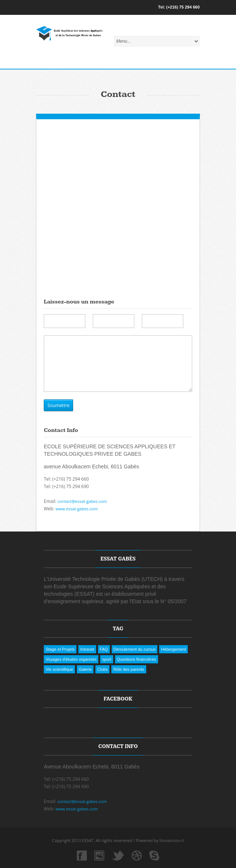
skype (154, 856)
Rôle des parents (129, 669)
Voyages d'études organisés (71, 659)
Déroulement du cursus (135, 649)
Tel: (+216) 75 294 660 (179, 7)
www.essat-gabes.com (76, 509)
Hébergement (173, 649)
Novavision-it (171, 840)
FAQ (104, 649)
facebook (82, 856)
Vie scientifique (59, 669)
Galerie (85, 669)
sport (106, 659)
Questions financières (137, 659)
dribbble (137, 856)
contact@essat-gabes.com (82, 501)
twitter (117, 856)
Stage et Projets (60, 649)
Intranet (87, 649)
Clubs (102, 669)
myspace (99, 856)
